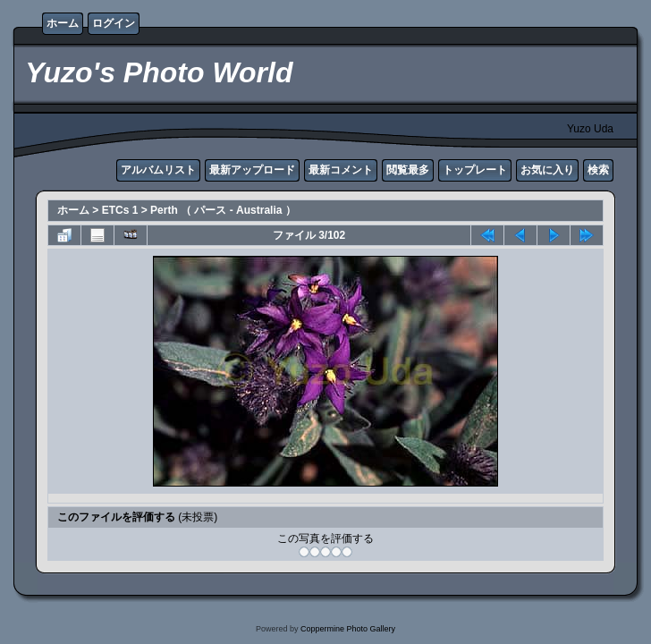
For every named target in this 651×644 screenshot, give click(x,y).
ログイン (114, 23)
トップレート (475, 170)
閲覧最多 (408, 170)
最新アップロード (252, 170)
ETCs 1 (120, 210)
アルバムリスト (158, 170)
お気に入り (547, 170)
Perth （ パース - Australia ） (223, 210)
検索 (598, 170)
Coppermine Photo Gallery (348, 629)
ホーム (63, 23)
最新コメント (341, 170)
